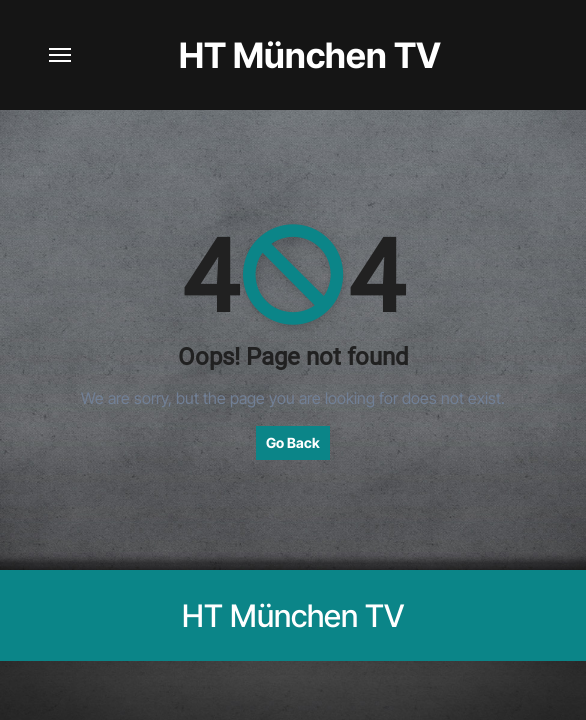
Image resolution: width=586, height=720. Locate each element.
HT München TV (310, 55)
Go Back (293, 442)
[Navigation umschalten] (60, 55)
